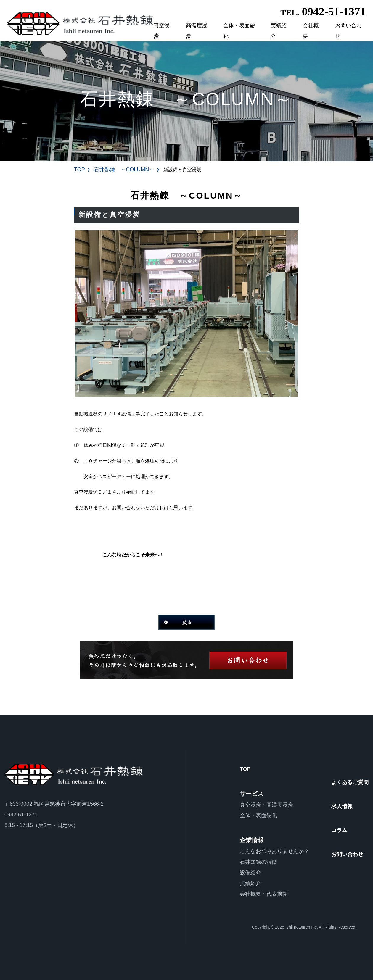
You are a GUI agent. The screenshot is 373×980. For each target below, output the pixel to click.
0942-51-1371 (323, 12)
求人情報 (342, 806)
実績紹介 (279, 31)
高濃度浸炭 (197, 31)
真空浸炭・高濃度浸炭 (266, 805)
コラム (339, 830)
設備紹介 (250, 873)
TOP (79, 170)
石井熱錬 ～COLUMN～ (124, 170)
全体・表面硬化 (239, 31)
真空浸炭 (162, 31)
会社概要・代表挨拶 (264, 894)
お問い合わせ (348, 31)
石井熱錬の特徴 (258, 862)
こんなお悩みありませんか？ (274, 851)
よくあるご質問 (350, 782)
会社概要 (311, 31)
